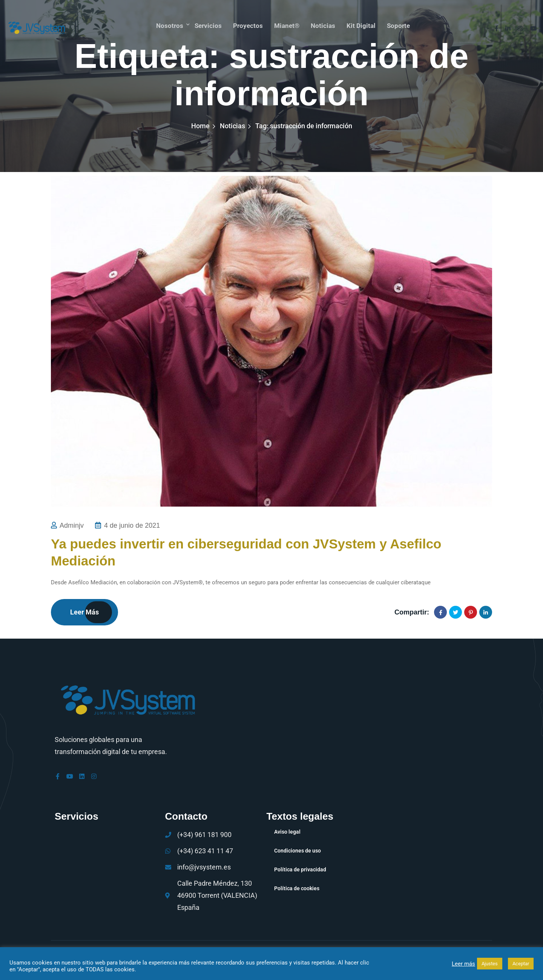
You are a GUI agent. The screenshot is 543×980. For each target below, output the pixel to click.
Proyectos (246, 24)
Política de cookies (297, 888)
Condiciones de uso (298, 850)
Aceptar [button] (521, 964)
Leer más (84, 612)
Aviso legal (287, 831)
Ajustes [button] (490, 964)
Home (200, 126)
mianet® (286, 24)
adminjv (72, 525)
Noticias (324, 24)
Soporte (401, 24)
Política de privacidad (300, 869)
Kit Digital (363, 24)
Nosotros (167, 24)
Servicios (206, 24)
